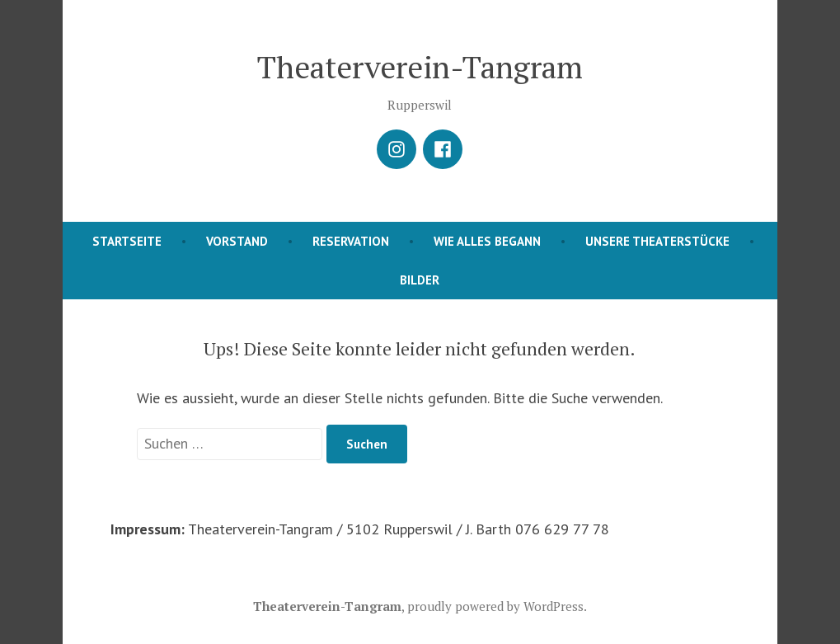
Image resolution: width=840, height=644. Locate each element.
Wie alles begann (487, 241)
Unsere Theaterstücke (657, 241)
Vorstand (237, 241)
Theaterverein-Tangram (420, 67)
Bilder (420, 280)
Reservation (351, 241)
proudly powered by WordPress (495, 606)
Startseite (127, 241)
